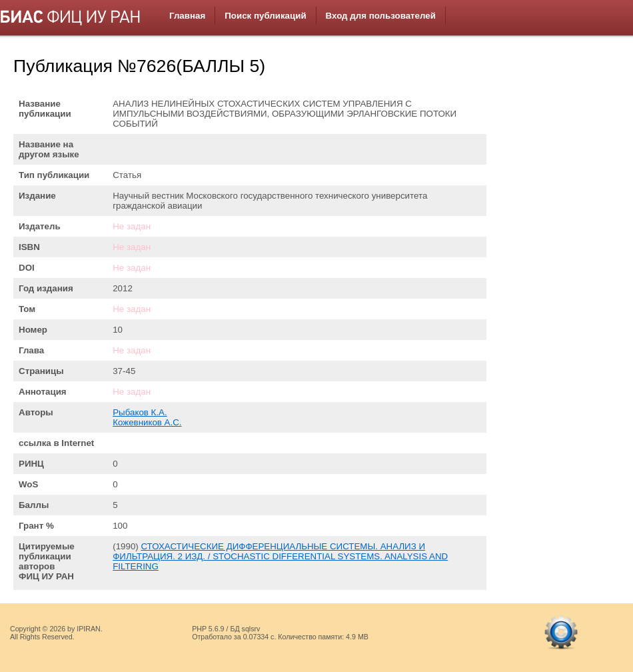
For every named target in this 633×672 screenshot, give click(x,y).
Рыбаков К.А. (140, 412)
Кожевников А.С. (147, 422)
